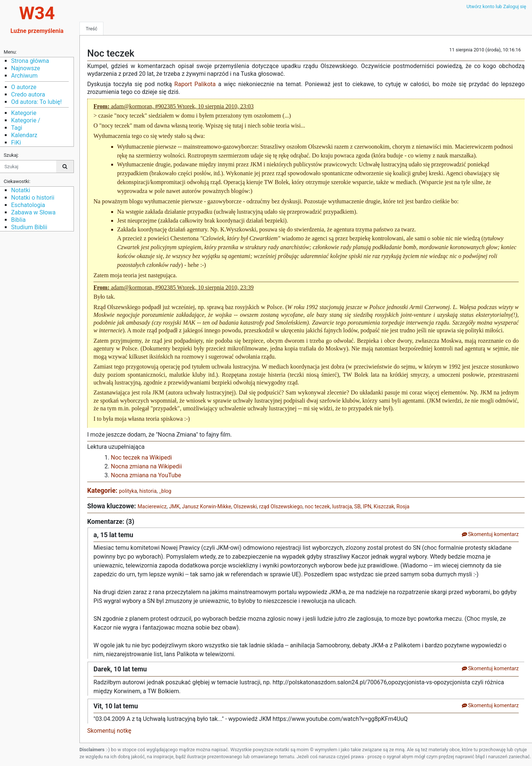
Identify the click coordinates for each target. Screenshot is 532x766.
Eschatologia (28, 205)
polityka (128, 491)
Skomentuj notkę (109, 731)
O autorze (24, 87)
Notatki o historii (33, 198)
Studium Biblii (29, 227)
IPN (367, 506)
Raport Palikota (195, 84)
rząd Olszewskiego (281, 506)
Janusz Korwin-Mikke (207, 506)
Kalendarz (24, 135)
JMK (174, 506)
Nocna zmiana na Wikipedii (146, 466)
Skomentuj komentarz (490, 534)
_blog (165, 491)
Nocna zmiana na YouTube (146, 475)
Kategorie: (103, 491)
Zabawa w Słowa (33, 212)
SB (357, 506)
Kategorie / (26, 120)
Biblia (18, 220)
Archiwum (24, 76)
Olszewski (245, 506)
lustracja (342, 506)
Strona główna (30, 61)
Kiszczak (384, 506)
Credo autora (28, 94)
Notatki (21, 190)
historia (148, 491)
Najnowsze (25, 68)
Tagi (17, 128)
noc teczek (317, 506)
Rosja (403, 506)
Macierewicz (152, 506)
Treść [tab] (91, 29)
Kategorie (24, 113)
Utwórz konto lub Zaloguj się (496, 6)
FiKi (16, 143)
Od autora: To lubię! (36, 102)
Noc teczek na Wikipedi (141, 457)
